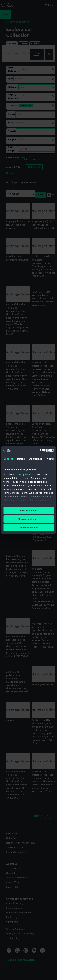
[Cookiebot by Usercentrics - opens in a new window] (41, 451)
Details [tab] (21, 459)
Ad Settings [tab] (36, 459)
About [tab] (50, 459)
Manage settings (29, 519)
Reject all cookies (29, 528)
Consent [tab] (8, 459)
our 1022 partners (23, 474)
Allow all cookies (28, 510)
